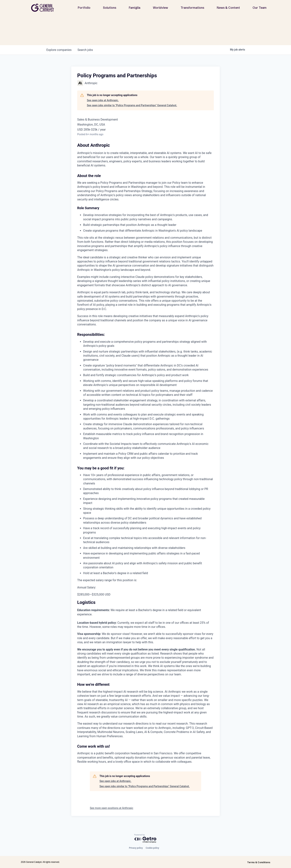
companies (59, 50)
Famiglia (135, 8)
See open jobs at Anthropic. (103, 100)
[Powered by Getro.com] (145, 839)
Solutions (110, 8)
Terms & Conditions (259, 862)
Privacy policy (136, 848)
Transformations (192, 8)
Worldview (160, 8)
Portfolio (84, 8)
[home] (44, 8)
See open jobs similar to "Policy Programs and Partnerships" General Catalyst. (132, 105)
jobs (85, 50)
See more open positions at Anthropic (112, 808)
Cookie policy (152, 848)
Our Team (260, 8)
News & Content (228, 8)
